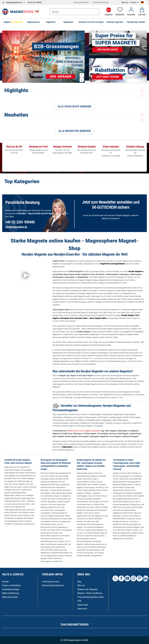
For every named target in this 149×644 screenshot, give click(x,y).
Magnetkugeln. (83, 277)
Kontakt (5, 582)
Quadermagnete (136, 274)
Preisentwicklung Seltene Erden (91, 597)
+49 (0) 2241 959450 (34, 2)
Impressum (82, 609)
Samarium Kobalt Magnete (119, 433)
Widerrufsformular (10, 597)
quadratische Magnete (130, 436)
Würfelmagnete (58, 277)
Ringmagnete (69, 277)
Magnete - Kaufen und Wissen (90, 593)
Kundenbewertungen (11, 589)
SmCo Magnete (115, 436)
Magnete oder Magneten (88, 589)
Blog (79, 582)
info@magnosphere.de (14, 2)
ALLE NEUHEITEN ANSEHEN (75, 131)
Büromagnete (84, 436)
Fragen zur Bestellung (11, 585)
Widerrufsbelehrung (10, 593)
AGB (79, 601)
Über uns (125, 2)
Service (134, 2)
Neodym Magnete (84, 332)
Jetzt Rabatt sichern (107, 77)
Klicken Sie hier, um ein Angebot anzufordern (84, 431)
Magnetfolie (104, 436)
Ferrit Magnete (103, 433)
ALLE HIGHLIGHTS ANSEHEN (74, 106)
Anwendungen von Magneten (128, 431)
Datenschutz (83, 605)
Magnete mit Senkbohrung (62, 433)
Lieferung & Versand (51, 582)
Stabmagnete (124, 274)
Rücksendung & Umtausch (53, 585)
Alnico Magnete (111, 431)
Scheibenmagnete (112, 274)
